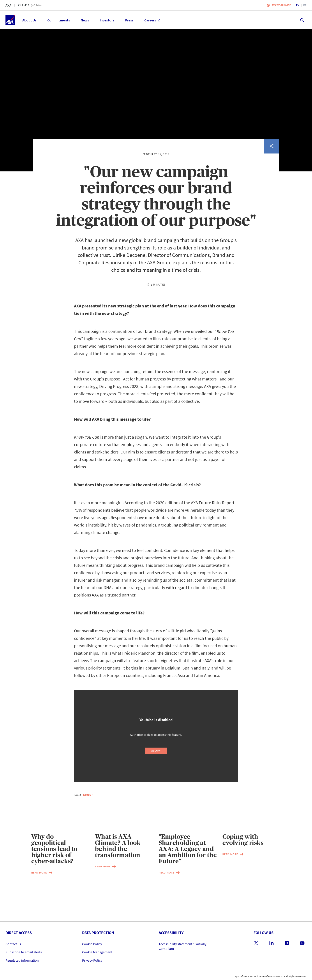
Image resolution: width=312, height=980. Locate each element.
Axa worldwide (281, 5)
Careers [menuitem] (152, 20)
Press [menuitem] (129, 20)
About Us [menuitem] (29, 20)
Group (88, 795)
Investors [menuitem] (107, 20)
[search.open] (302, 20)
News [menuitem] (85, 20)
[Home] (10, 20)
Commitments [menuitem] (59, 20)
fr (305, 5)
